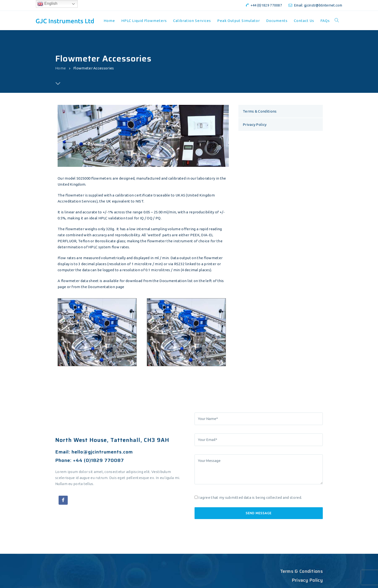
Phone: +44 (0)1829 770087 (90, 460)
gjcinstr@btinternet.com (323, 5)
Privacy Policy (255, 125)
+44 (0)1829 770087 (266, 5)
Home (61, 68)
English (47, 4)
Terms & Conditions (260, 111)
